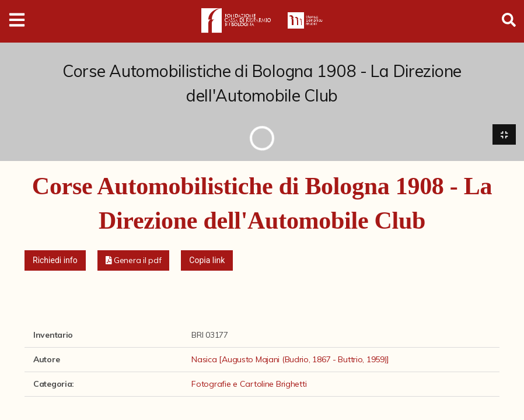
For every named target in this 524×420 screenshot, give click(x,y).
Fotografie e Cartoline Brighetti (249, 384)
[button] (134, 260)
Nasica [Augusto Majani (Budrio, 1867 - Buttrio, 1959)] (290, 359)
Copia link (207, 260)
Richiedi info (55, 260)
